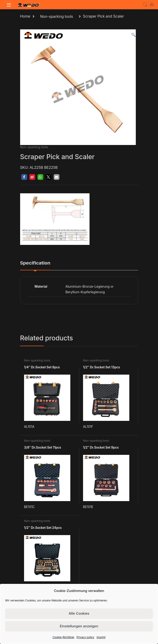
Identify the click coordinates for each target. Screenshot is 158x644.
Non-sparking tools (56, 16)
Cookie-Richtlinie (63, 637)
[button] (133, 35)
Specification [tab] (35, 263)
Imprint (101, 637)
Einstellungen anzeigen (79, 626)
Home (25, 16)
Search (145, 5)
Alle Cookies (79, 613)
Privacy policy (85, 637)
